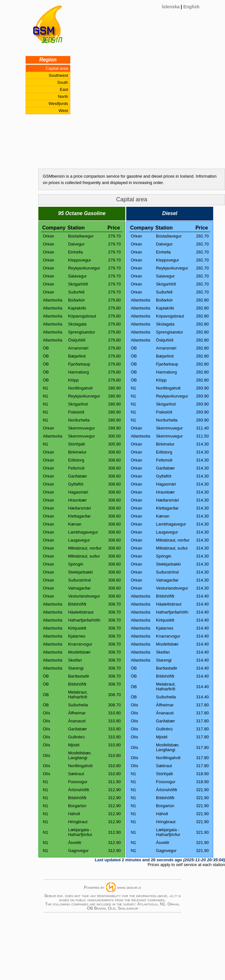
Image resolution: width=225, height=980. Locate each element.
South (63, 82)
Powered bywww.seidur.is (112, 887)
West (63, 111)
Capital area (57, 68)
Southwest (58, 75)
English (191, 7)
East (64, 89)
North (63, 96)
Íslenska (171, 7)
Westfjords (58, 104)
